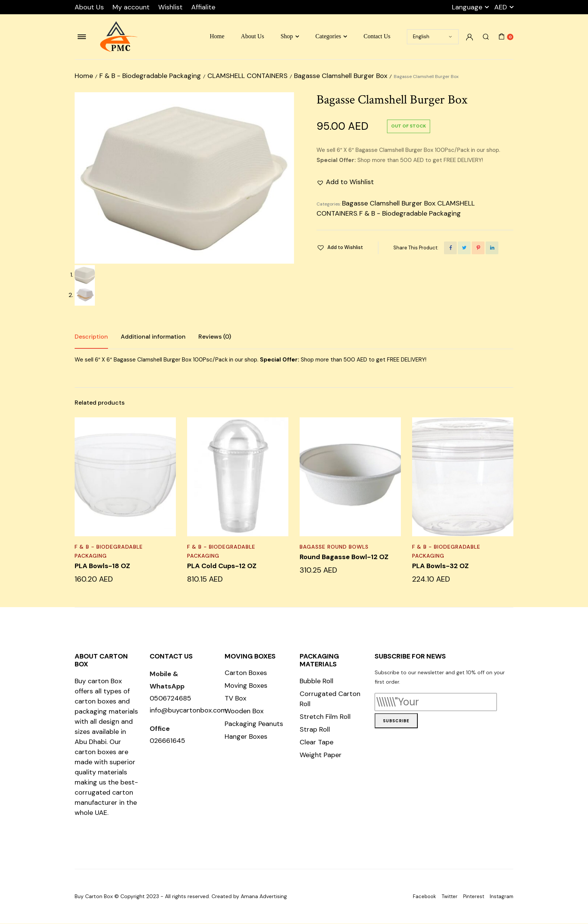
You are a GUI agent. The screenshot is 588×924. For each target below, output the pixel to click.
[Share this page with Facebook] (450, 248)
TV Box (235, 699)
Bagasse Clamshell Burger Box (341, 76)
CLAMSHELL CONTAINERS (247, 76)
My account (131, 7)
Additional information (153, 337)
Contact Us (377, 36)
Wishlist (170, 7)
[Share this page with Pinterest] (478, 248)
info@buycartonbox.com (188, 711)
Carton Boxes (246, 673)
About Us (89, 7)
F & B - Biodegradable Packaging (150, 76)
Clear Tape (316, 742)
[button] (345, 182)
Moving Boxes (246, 686)
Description (91, 337)
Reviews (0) (215, 337)
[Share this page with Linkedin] (492, 248)
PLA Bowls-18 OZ (102, 566)
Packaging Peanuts (254, 724)
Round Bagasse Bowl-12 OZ (344, 557)
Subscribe (396, 721)
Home (217, 36)
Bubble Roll (316, 681)
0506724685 (170, 699)
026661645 (167, 741)
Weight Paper (321, 755)
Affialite (203, 7)
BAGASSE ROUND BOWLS (334, 547)
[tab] (91, 337)
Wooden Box (244, 711)
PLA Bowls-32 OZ (440, 566)
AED (501, 7)
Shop (287, 36)
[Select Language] (433, 37)
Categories (328, 36)
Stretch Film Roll (325, 717)
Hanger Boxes (246, 737)
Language (467, 7)
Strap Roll (315, 730)
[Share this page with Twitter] (464, 248)
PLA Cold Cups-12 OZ (222, 566)
